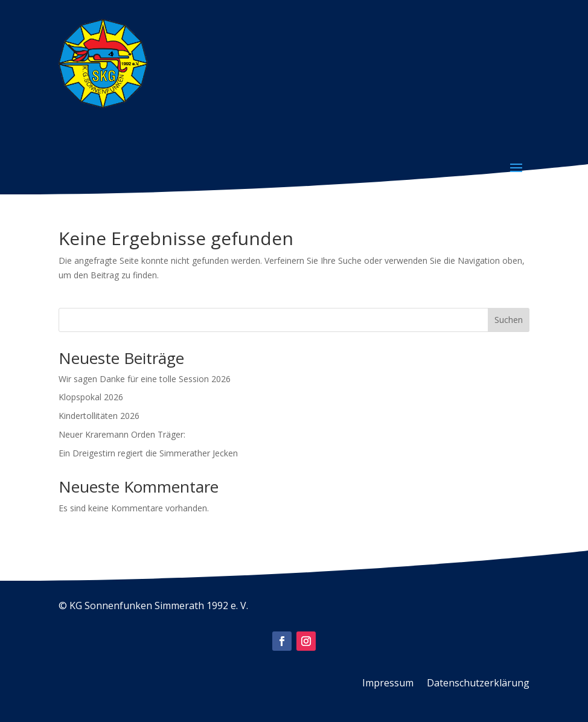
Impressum (388, 684)
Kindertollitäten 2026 (99, 416)
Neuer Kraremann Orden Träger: (122, 434)
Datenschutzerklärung (478, 684)
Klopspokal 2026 (91, 397)
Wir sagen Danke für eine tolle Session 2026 (145, 379)
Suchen (509, 320)
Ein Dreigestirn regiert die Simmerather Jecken (148, 453)
